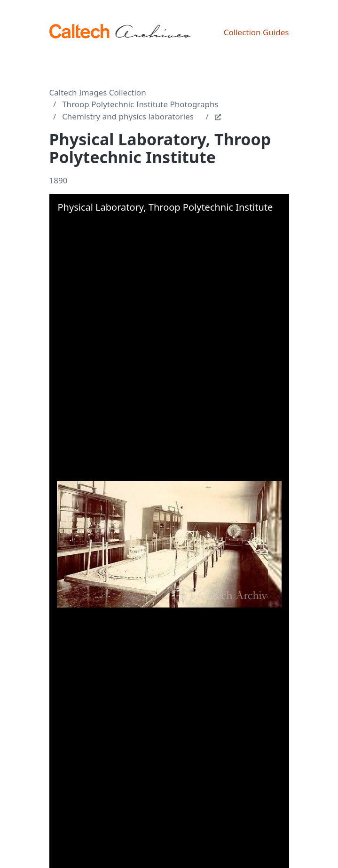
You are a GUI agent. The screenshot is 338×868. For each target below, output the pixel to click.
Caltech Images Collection (98, 92)
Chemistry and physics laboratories (128, 116)
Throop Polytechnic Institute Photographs (140, 104)
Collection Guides (256, 32)
